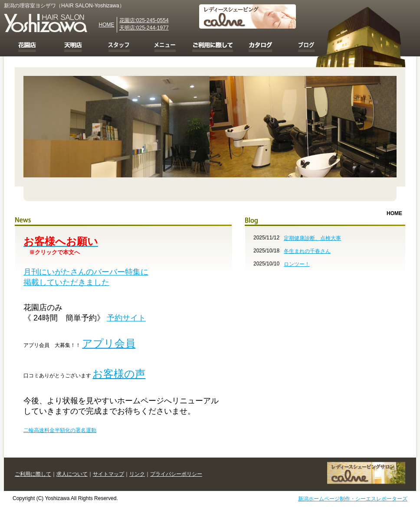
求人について (72, 474)
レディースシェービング (366, 473)
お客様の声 (119, 374)
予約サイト (126, 318)
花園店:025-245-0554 (144, 20)
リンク (137, 474)
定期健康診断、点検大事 (312, 238)
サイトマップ (108, 474)
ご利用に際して (33, 474)
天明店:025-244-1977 (144, 28)
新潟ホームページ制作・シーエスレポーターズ (353, 499)
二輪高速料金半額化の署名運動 (60, 430)
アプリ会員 (109, 343)
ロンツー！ (297, 264)
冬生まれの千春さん (307, 251)
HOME (107, 25)
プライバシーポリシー (176, 474)
